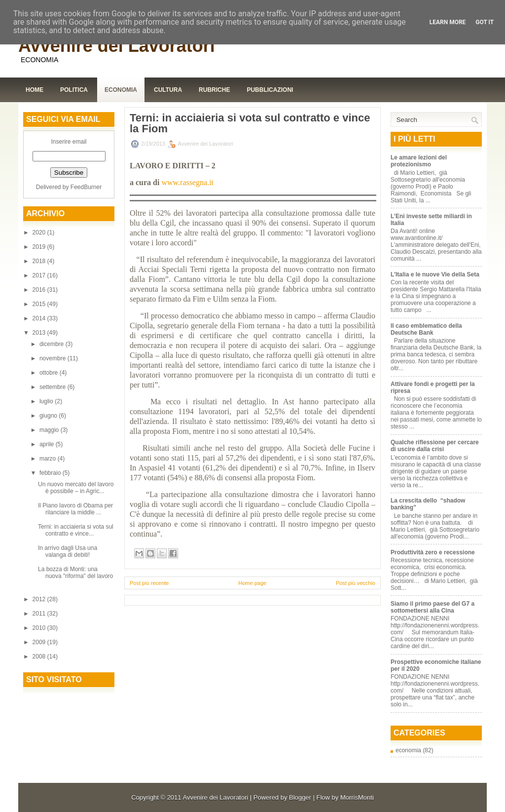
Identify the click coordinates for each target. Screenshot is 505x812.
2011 (40, 614)
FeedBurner (86, 187)
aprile (48, 444)
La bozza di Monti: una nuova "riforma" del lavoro (75, 573)
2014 (40, 318)
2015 (40, 304)
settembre (54, 387)
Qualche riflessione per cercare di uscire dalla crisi (435, 446)
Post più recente (149, 583)
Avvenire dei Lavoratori (117, 46)
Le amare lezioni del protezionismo (419, 161)
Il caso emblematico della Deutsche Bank (426, 329)
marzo (49, 459)
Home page (252, 583)
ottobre (50, 373)
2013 (40, 333)
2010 (40, 628)
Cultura (168, 90)
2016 (40, 290)
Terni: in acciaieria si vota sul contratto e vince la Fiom (250, 123)
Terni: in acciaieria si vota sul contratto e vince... (76, 530)
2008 (40, 657)
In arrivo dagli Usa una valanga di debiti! (68, 551)
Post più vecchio (356, 583)
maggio (50, 430)
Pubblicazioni (270, 90)
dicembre (53, 344)
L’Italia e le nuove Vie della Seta (435, 274)
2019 (40, 247)
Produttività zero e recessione (433, 552)
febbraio (51, 473)
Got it (485, 22)
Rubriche (214, 90)
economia (408, 750)
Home (35, 90)
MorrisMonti (357, 797)
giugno (49, 416)
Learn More (448, 22)
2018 (40, 261)
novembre (54, 358)
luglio (47, 401)
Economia (121, 90)
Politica (74, 90)
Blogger (300, 797)
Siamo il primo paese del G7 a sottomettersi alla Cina (433, 607)
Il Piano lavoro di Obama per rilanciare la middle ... (75, 509)
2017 (40, 275)
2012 (40, 599)
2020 (40, 232)
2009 (40, 642)
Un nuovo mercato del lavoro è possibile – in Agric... (76, 488)
